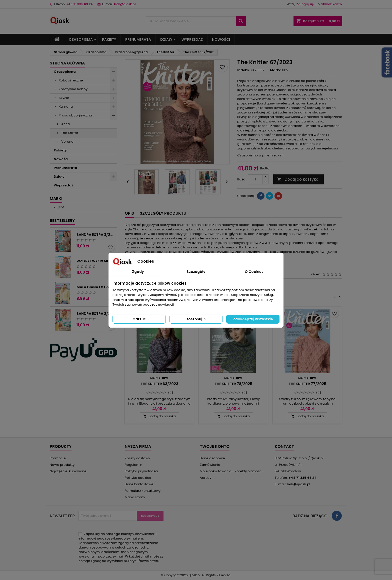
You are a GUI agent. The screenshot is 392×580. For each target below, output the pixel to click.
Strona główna (67, 63)
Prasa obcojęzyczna (75, 115)
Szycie (64, 98)
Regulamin (133, 465)
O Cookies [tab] (254, 272)
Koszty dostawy (137, 458)
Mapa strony (135, 497)
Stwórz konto (331, 4)
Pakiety (109, 39)
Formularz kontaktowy (143, 491)
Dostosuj (196, 319)
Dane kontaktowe (139, 484)
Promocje (58, 458)
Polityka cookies (138, 478)
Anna (65, 124)
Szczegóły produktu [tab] (163, 213)
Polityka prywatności (141, 471)
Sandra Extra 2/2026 (96, 314)
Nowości (221, 39)
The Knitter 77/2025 (307, 384)
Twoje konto (215, 446)
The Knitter (70, 133)
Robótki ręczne (71, 80)
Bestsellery (62, 221)
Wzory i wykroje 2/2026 (96, 261)
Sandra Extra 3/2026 (96, 235)
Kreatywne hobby (73, 89)
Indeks (243, 70)
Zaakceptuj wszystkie (253, 319)
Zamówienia (210, 465)
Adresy (205, 478)
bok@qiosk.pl (125, 4)
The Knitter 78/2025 (233, 384)
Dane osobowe (212, 458)
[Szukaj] (196, 21)
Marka (276, 70)
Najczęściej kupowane (68, 471)
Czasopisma (81, 39)
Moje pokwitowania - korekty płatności (231, 471)
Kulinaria (66, 107)
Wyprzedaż (192, 39)
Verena (67, 142)
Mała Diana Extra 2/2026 (96, 287)
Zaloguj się (305, 4)
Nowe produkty (62, 465)
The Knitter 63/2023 (159, 384)
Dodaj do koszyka (298, 179)
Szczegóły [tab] (196, 272)
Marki (56, 199)
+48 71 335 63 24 (79, 4)
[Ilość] (255, 179)
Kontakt (284, 446)
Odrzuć (139, 319)
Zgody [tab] (138, 272)
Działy (166, 39)
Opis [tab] (129, 213)
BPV (60, 207)
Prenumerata (138, 39)
